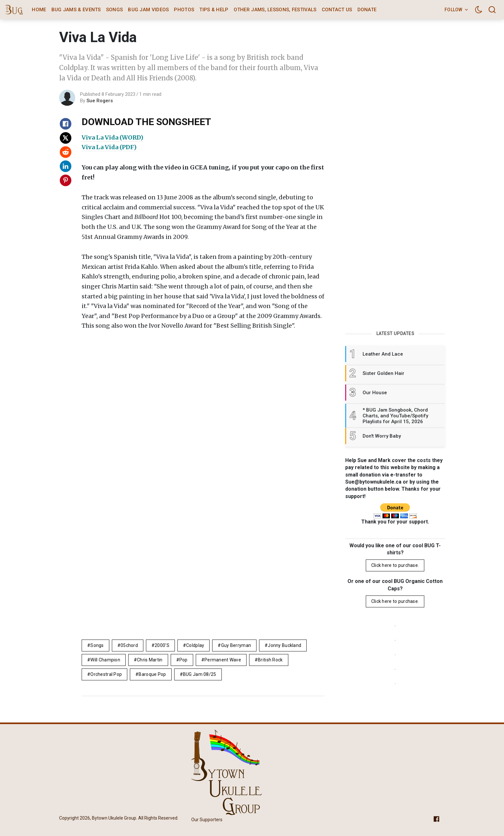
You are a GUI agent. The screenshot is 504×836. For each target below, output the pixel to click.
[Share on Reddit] (66, 152)
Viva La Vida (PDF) (109, 147)
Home (39, 10)
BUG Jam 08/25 (200, 674)
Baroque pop (152, 674)
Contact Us (337, 10)
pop (184, 660)
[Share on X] (66, 138)
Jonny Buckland (284, 645)
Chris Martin (150, 660)
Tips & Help (214, 10)
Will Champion (105, 660)
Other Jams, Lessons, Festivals (275, 10)
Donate (367, 10)
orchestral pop (106, 674)
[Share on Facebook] (66, 124)
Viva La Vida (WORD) (113, 137)
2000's (162, 645)
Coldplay (195, 645)
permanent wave (223, 660)
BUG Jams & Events (76, 10)
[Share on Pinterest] (66, 180)
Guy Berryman (236, 645)
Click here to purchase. (395, 565)
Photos (184, 10)
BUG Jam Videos (148, 10)
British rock (270, 660)
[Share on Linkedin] (66, 166)
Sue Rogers (100, 101)
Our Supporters (207, 820)
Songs (115, 10)
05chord (129, 645)
